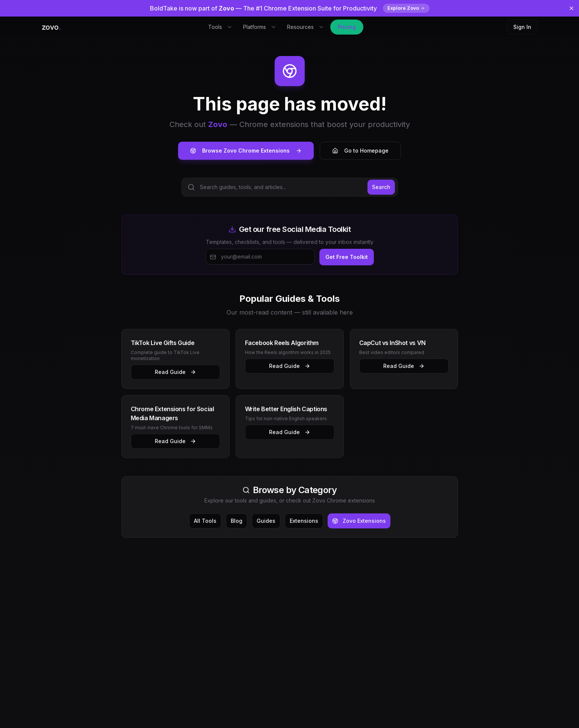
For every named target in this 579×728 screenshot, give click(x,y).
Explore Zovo (406, 8)
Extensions (304, 521)
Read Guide (175, 372)
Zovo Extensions (359, 521)
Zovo (218, 124)
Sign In (522, 27)
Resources (306, 27)
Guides (266, 521)
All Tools (205, 521)
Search (381, 187)
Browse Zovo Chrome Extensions (246, 151)
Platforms (260, 27)
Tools (220, 27)
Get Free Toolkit (347, 257)
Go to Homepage (360, 151)
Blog (237, 521)
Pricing (347, 27)
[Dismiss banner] (571, 8)
